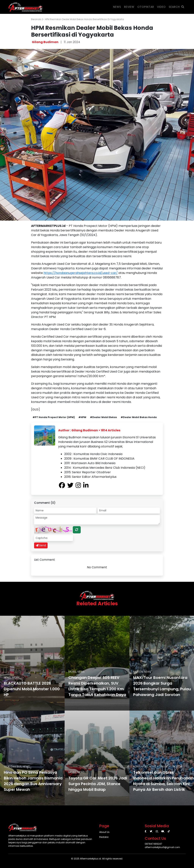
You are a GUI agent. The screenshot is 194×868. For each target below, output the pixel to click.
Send (41, 545)
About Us (104, 832)
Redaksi (104, 837)
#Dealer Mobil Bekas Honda (139, 417)
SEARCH (176, 7)
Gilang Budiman (45, 42)
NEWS (117, 7)
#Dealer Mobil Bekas (103, 417)
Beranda (37, 19)
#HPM (82, 417)
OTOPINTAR (146, 7)
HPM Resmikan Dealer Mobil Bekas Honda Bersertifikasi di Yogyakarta (84, 19)
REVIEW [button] (129, 7)
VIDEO (161, 7)
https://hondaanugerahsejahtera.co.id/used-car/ (81, 273)
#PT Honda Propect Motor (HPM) (54, 417)
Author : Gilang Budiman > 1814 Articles (89, 430)
